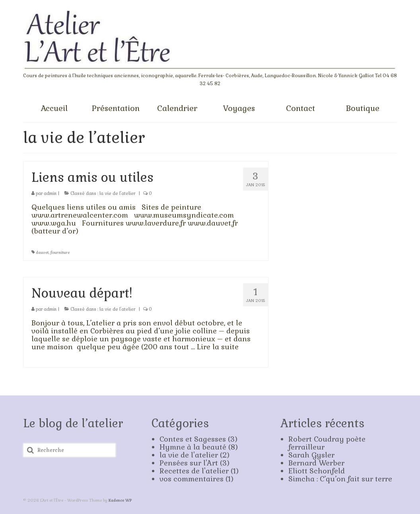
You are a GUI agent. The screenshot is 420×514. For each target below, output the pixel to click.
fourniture (60, 252)
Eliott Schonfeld (317, 471)
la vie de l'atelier (117, 193)
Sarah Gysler (311, 455)
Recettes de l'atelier (194, 471)
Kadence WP (120, 500)
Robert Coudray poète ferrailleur (327, 443)
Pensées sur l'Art (189, 463)
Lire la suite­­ (218, 347)
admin (50, 193)
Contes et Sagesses (193, 439)
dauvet (42, 252)
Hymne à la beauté (193, 447)
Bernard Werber (316, 463)
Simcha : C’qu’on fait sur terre (340, 479)
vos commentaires (192, 479)
